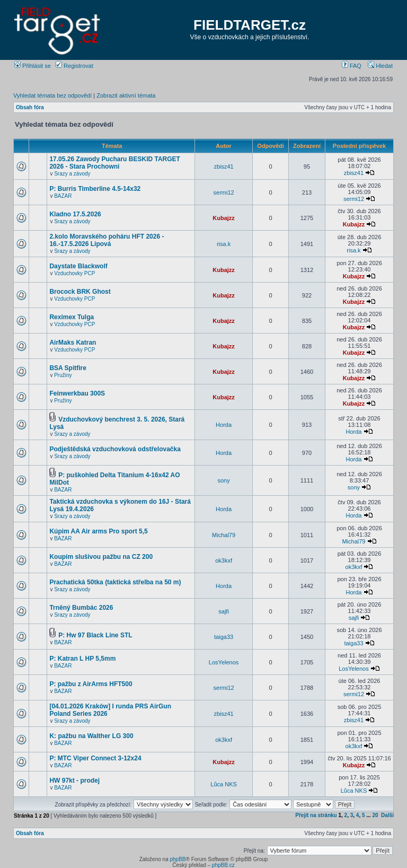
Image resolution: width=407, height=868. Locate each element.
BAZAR (63, 196)
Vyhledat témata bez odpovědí (52, 95)
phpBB (178, 859)
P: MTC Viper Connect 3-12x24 (95, 758)
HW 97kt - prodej (74, 781)
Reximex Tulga (72, 317)
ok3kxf (224, 560)
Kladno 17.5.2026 (75, 214)
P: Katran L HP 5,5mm (82, 659)
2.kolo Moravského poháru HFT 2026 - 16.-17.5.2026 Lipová (107, 240)
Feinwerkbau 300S (77, 393)
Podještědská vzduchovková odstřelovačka (115, 449)
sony (223, 480)
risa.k (224, 244)
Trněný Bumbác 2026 (81, 608)
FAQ (352, 66)
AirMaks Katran (73, 343)
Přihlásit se (33, 66)
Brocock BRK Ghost (80, 292)
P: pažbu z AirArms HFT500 (91, 684)
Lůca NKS (224, 784)
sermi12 (224, 192)
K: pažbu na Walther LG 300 (91, 736)
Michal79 (224, 535)
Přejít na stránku (316, 815)
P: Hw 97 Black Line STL (95, 635)
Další (387, 815)
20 (375, 815)
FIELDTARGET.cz (250, 25)
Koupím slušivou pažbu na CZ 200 (101, 557)
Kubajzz (224, 218)
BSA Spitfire (68, 368)
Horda (224, 425)
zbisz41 (223, 166)
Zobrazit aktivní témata (126, 95)
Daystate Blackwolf (78, 266)
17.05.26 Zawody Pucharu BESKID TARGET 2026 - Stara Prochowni (115, 163)
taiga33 (224, 637)
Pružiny (63, 375)
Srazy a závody (72, 174)
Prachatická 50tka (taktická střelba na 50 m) (115, 582)
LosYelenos (224, 662)
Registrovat (74, 66)
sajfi (224, 611)
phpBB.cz (223, 865)
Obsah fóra (30, 107)
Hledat (380, 66)
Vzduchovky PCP (74, 273)
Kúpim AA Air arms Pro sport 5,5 (98, 531)
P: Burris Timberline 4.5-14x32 (95, 189)
